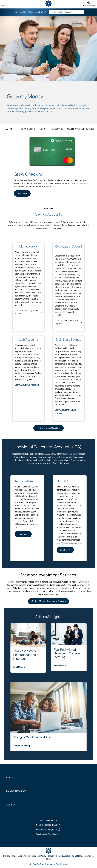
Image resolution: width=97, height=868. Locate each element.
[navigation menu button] (3, 4)
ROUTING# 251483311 (49, 820)
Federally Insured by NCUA (48, 830)
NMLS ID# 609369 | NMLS (48, 825)
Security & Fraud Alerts (58, 856)
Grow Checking (28, 129)
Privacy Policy (10, 856)
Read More (18, 667)
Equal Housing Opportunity (48, 834)
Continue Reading (22, 746)
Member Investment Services (81, 129)
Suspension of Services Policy (32, 856)
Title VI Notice (77, 856)
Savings (43, 129)
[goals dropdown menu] (66, 12)
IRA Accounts (57, 129)
